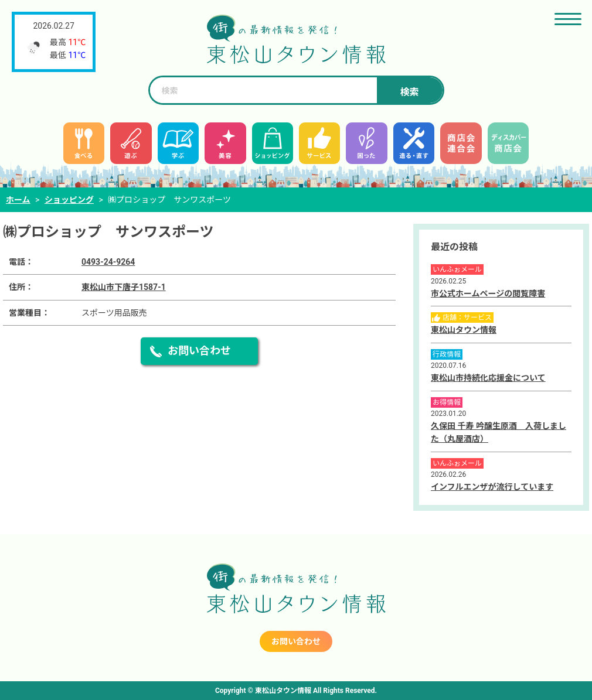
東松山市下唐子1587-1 (124, 287)
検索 (409, 92)
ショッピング (69, 200)
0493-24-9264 (108, 262)
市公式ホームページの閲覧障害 (488, 293)
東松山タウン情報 (464, 330)
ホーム (18, 200)
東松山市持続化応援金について (488, 378)
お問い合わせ (199, 351)
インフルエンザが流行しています (492, 487)
